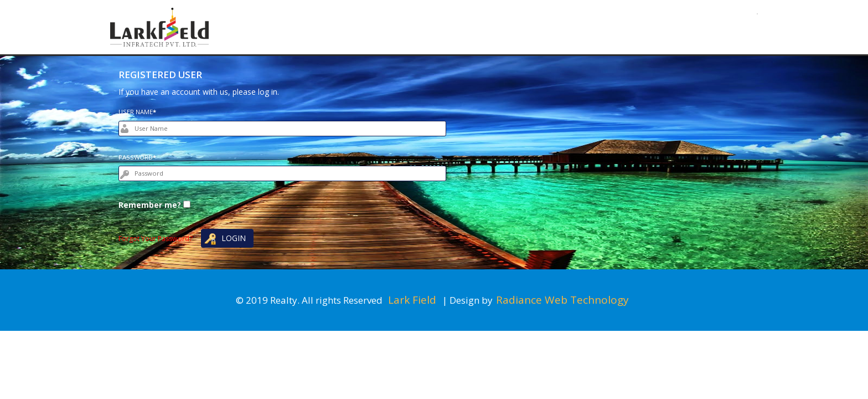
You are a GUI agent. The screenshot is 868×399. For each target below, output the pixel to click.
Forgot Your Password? (156, 239)
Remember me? (150, 205)
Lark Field (414, 300)
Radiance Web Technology (562, 300)
